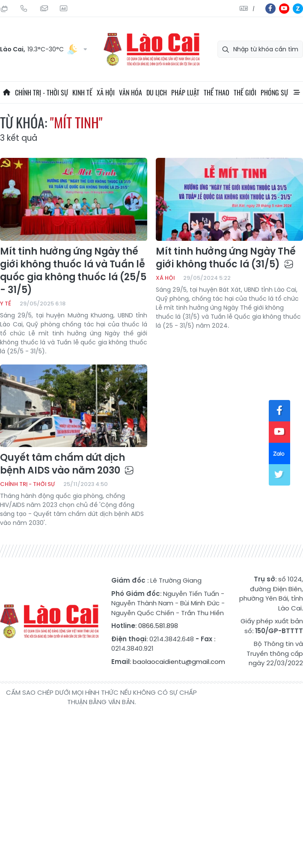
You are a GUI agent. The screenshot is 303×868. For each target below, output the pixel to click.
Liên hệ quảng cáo (63, 9)
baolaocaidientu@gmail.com (179, 662)
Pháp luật (185, 92)
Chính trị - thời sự (42, 92)
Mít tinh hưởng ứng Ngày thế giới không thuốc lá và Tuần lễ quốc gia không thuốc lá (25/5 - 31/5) (73, 271)
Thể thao (217, 92)
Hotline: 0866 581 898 (24, 9)
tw (279, 475)
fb (270, 9)
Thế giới (245, 92)
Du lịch (157, 92)
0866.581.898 (158, 626)
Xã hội (106, 92)
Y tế (6, 304)
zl (298, 9)
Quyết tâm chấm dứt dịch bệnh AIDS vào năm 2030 (67, 464)
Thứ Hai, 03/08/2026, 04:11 (4, 9)
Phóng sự (274, 92)
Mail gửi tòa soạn (44, 9)
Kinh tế (82, 92)
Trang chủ (6, 92)
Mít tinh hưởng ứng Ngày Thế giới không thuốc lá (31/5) (226, 258)
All (297, 92)
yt (284, 9)
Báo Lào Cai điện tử (151, 49)
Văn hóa (131, 92)
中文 (254, 9)
